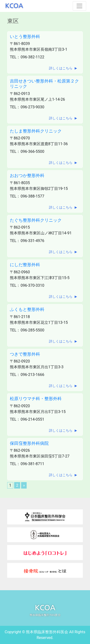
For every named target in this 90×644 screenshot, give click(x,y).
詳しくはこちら (61, 68)
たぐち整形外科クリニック (36, 220)
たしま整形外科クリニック (36, 131)
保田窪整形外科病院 (29, 443)
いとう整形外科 (25, 36)
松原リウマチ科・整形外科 (36, 399)
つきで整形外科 (25, 354)
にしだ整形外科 (25, 265)
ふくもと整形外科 (27, 309)
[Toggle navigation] (79, 6)
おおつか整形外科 (27, 175)
